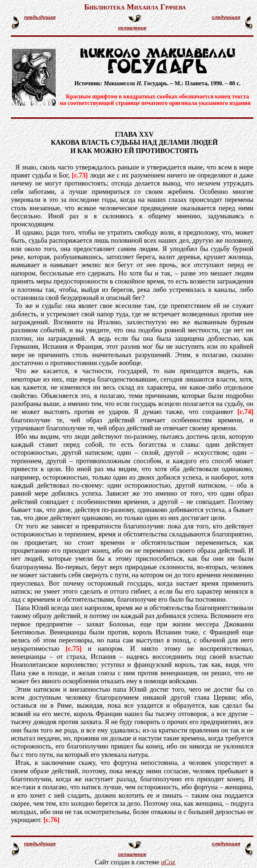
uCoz (168, 862)
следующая (226, 17)
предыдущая (40, 17)
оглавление (132, 28)
